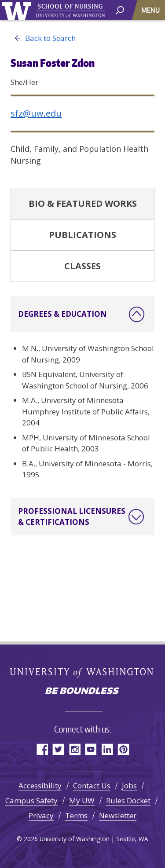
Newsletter (118, 815)
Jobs (129, 786)
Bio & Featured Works (83, 203)
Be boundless (83, 692)
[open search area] (120, 9)
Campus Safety (31, 800)
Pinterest (123, 749)
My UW (82, 800)
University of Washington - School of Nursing (70, 11)
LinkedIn (107, 749)
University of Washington (18, 10)
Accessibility (40, 786)
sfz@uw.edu (36, 113)
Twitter (58, 749)
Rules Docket (128, 800)
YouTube (91, 749)
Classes (82, 266)
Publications (82, 235)
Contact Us (92, 786)
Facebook (42, 749)
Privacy (41, 815)
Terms (76, 815)
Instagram (75, 749)
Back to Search (43, 38)
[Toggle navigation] (151, 10)
